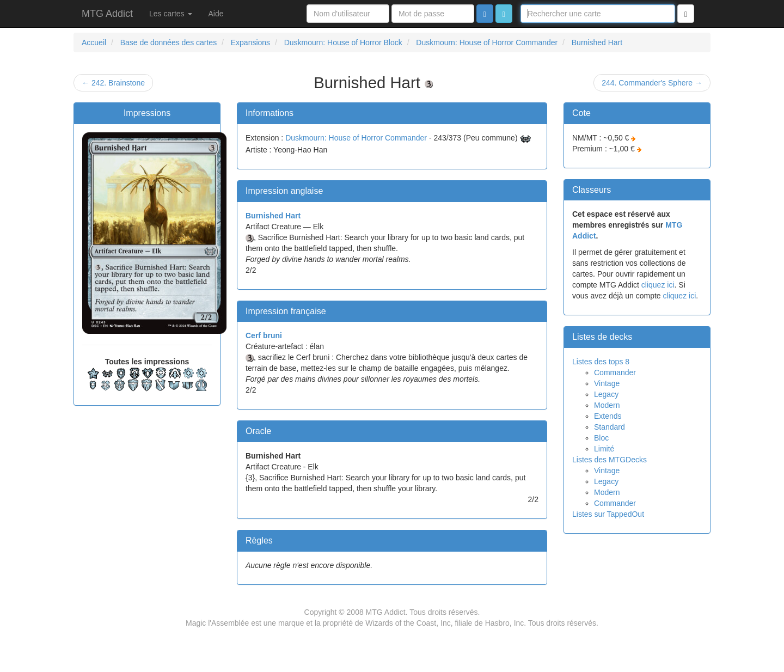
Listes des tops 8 (601, 362)
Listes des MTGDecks (610, 460)
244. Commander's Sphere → (652, 83)
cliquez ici (658, 285)
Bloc (601, 438)
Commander (615, 372)
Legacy (606, 394)
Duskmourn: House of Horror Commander (356, 138)
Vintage (607, 383)
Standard (610, 427)
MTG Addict (107, 14)
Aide (216, 14)
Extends (608, 416)
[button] (504, 14)
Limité (604, 449)
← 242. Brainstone (113, 83)
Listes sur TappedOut (608, 514)
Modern (607, 405)
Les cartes (170, 14)
